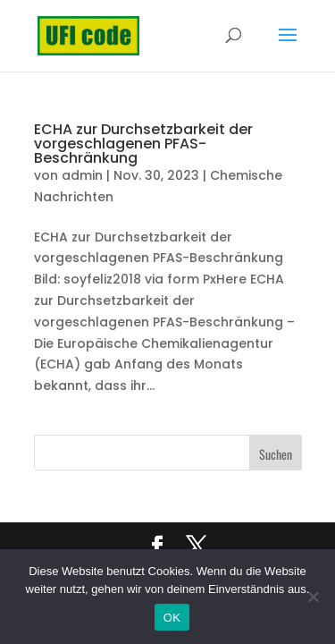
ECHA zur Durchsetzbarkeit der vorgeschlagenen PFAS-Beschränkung (143, 144)
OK (172, 618)
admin (82, 175)
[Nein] (313, 597)
